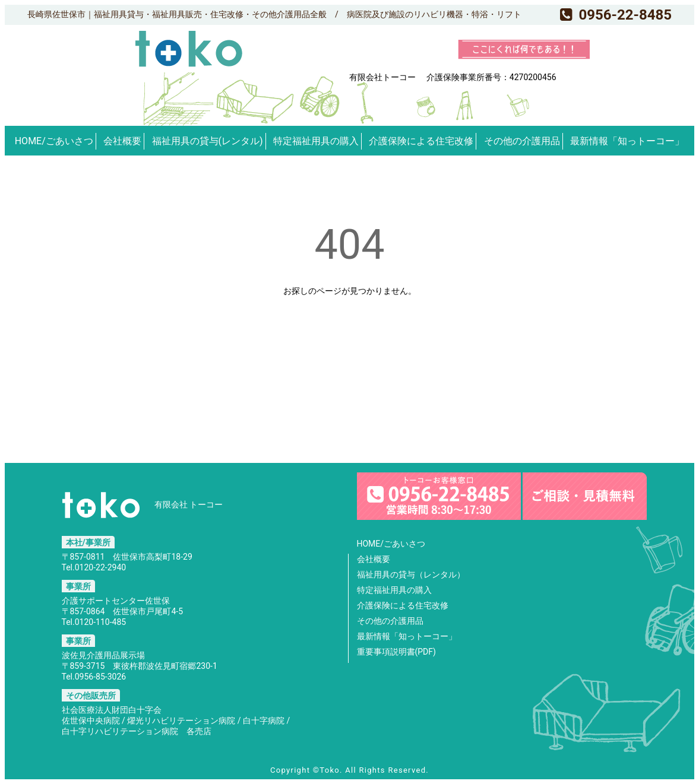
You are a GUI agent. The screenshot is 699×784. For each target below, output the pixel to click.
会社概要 (122, 141)
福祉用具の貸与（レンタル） (411, 574)
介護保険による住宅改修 (421, 141)
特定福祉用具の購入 (316, 141)
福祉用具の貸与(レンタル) (208, 141)
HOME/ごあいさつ (54, 141)
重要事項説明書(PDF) (396, 652)
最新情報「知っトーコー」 (627, 141)
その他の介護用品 (522, 141)
